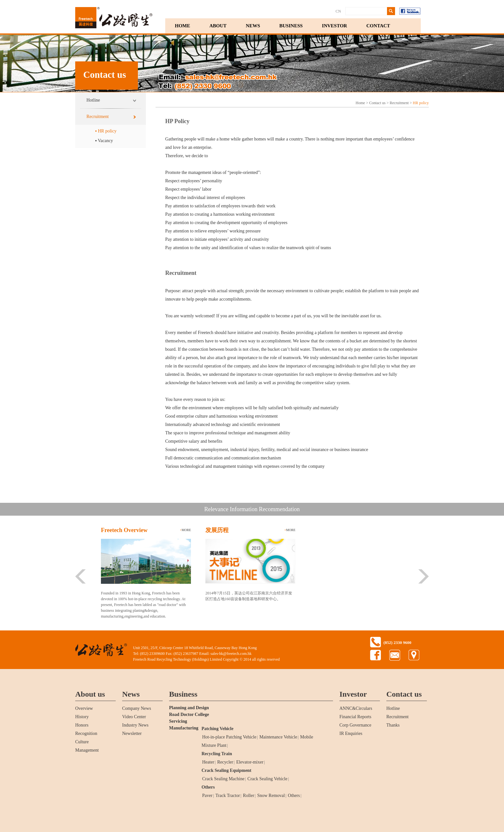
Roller (249, 796)
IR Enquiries (351, 733)
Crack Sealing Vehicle (267, 779)
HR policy (421, 103)
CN (338, 11)
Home (360, 103)
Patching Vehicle (217, 729)
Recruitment (98, 117)
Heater (208, 762)
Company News (137, 708)
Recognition (86, 733)
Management (87, 750)
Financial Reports (355, 717)
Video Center (134, 717)
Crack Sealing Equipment (226, 770)
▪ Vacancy (104, 141)
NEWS (253, 26)
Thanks (393, 725)
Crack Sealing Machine (223, 779)
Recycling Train (217, 754)
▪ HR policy (106, 131)
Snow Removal (271, 796)
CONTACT (378, 26)
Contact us (377, 103)
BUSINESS (291, 26)
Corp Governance (355, 725)
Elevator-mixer (250, 762)
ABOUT (218, 26)
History (82, 717)
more (185, 530)
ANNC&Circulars (356, 708)
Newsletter (132, 733)
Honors (82, 725)
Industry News (135, 725)
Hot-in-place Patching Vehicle (229, 737)
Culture (82, 742)
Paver (207, 796)
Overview (84, 708)
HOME (183, 26)
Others (208, 787)
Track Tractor (228, 796)
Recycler (225, 762)
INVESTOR (335, 26)
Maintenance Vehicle (278, 737)
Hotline (93, 100)
